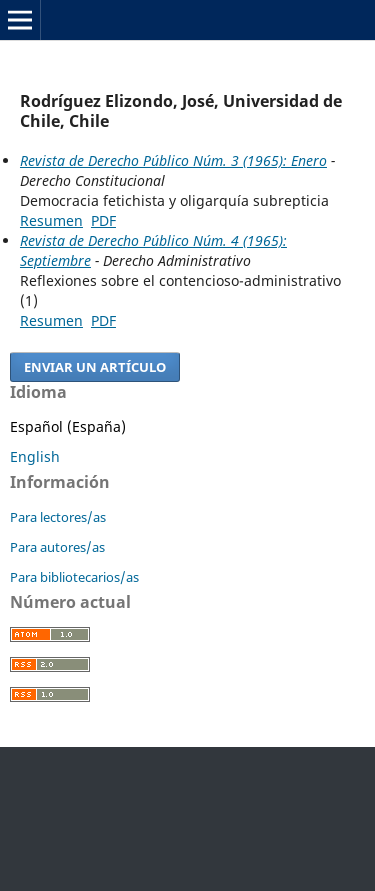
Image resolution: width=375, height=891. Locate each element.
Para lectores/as (58, 517)
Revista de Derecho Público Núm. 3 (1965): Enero (173, 160)
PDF (103, 220)
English (35, 456)
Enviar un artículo (95, 367)
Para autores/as (57, 547)
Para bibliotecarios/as (74, 577)
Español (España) (68, 426)
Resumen (51, 220)
